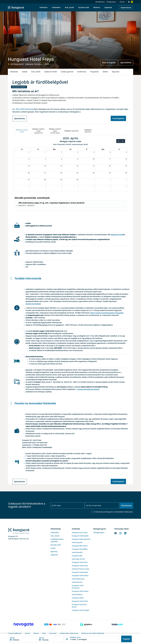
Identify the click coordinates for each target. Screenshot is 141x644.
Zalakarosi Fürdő (51, 72)
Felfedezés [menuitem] (44, 7)
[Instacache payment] (117, 624)
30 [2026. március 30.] (29, 152)
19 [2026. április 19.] (126, 166)
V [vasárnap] (119, 149)
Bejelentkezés (126, 8)
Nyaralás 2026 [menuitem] (84, 7)
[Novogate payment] (24, 624)
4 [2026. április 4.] (110, 152)
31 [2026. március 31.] (45, 152)
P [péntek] (87, 149)
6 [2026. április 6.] (29, 159)
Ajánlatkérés (126, 63)
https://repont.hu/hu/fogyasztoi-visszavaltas (107, 313)
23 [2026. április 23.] (77, 173)
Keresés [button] (122, 2)
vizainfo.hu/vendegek (33, 304)
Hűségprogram (111, 2)
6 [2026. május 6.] (62, 186)
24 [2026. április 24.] (94, 173)
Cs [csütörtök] (70, 149)
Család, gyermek (67, 72)
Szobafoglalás (118, 118)
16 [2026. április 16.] (77, 166)
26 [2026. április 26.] (126, 173)
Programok (94, 72)
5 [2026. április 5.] (126, 152)
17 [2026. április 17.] (94, 166)
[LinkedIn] (125, 533)
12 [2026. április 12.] (126, 159)
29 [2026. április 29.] (61, 180)
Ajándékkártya (100, 2)
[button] (36, 639)
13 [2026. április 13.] (29, 166)
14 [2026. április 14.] (45, 166)
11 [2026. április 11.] (110, 159)
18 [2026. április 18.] (110, 166)
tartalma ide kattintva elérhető (88, 389)
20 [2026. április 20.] (29, 173)
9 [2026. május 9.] (110, 186)
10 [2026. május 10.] (126, 186)
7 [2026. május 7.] (78, 186)
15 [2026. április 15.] (61, 166)
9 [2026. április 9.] (78, 159)
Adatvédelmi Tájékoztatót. (124, 512)
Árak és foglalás (109, 63)
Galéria (105, 72)
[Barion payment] (55, 624)
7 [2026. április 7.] (45, 159)
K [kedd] (38, 149)
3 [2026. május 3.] (126, 180)
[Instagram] (120, 533)
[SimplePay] (86, 624)
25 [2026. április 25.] (110, 173)
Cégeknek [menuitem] (108, 7)
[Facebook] (116, 533)
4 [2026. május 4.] (29, 186)
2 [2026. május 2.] (110, 180)
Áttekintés (14, 72)
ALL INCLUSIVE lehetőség (23, 109)
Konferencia (82, 72)
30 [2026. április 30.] (77, 180)
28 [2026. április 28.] (45, 180)
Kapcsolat (116, 72)
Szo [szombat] (103, 149)
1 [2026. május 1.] (94, 180)
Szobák (25, 72)
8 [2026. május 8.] (94, 186)
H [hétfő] (22, 149)
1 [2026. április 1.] (62, 152)
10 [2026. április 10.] (94, 159)
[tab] (22, 131)
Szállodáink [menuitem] (56, 7)
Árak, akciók (36, 72)
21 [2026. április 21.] (45, 173)
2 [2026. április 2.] (78, 152)
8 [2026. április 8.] (62, 159)
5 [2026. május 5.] (45, 186)
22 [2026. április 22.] (61, 173)
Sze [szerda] (54, 149)
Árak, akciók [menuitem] (69, 7)
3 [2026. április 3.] (94, 152)
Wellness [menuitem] (97, 7)
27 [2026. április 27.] (29, 180)
